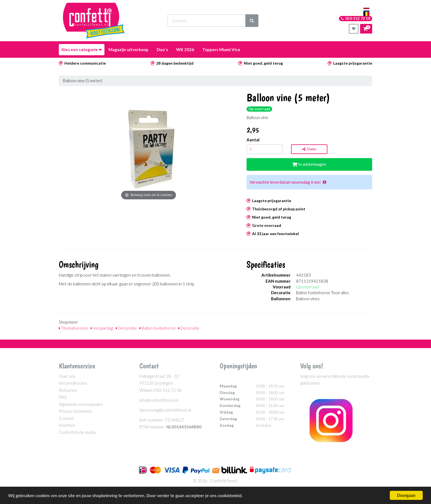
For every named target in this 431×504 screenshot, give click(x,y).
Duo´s (162, 49)
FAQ (63, 397)
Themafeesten (73, 328)
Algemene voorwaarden (81, 404)
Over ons (67, 376)
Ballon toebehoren (158, 328)
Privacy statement (75, 411)
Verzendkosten (73, 383)
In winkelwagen (309, 164)
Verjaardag (102, 328)
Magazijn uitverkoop (129, 49)
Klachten (67, 425)
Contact (66, 418)
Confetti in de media (77, 432)
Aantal (253, 140)
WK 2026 (185, 49)
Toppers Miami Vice (221, 49)
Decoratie (126, 328)
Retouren (68, 390)
